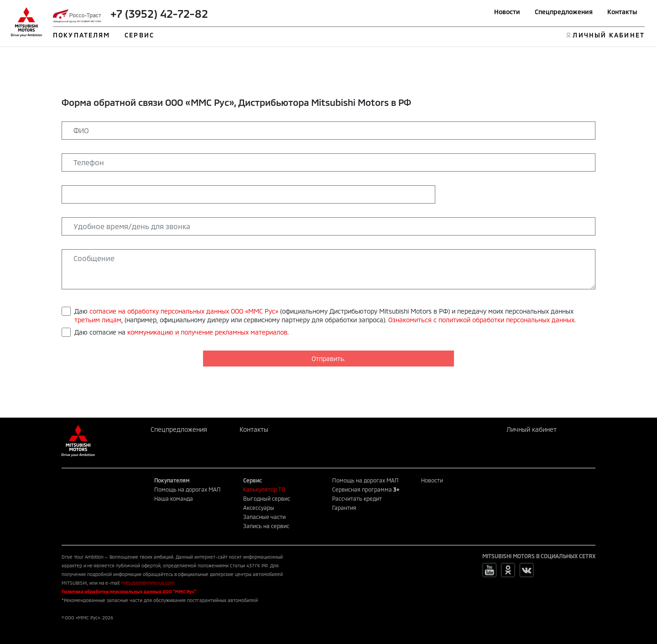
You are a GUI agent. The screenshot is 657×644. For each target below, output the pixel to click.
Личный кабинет (532, 429)
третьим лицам (98, 320)
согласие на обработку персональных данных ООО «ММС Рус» (184, 311)
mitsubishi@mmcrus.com (148, 583)
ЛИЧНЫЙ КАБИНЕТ (608, 35)
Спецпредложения (564, 12)
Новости (507, 12)
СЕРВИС (139, 35)
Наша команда (174, 498)
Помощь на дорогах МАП (188, 489)
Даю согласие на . (182, 332)
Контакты (622, 12)
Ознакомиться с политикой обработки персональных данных (481, 320)
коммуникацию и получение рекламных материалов (207, 332)
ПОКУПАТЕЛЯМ (81, 35)
